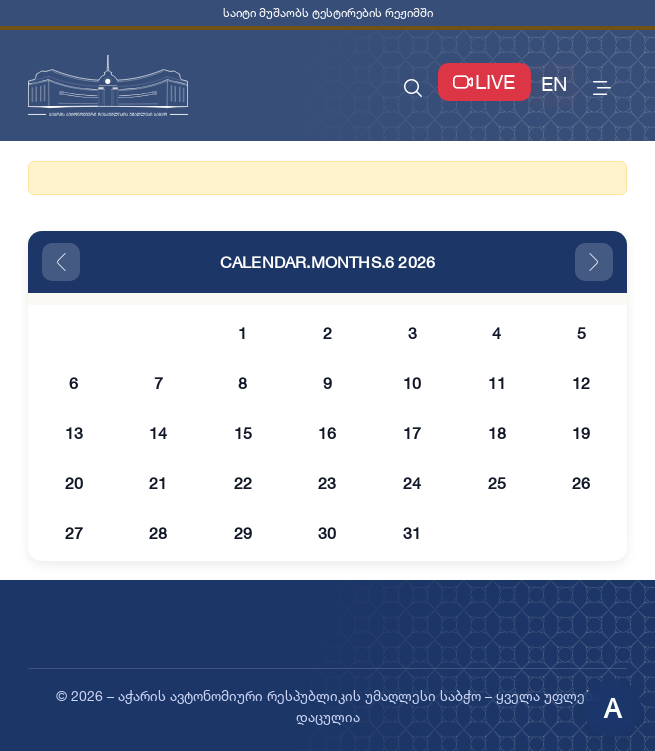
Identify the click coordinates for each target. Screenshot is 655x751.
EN (554, 84)
